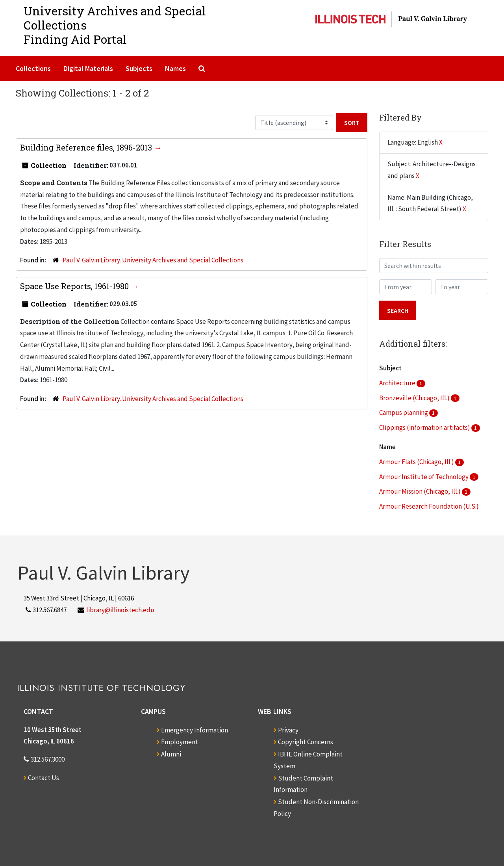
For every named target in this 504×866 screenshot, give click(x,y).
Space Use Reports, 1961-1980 (75, 286)
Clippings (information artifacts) (425, 427)
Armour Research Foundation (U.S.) (429, 506)
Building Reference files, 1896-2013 (87, 147)
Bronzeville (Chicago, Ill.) (415, 398)
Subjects (139, 68)
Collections (33, 68)
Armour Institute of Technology (424, 477)
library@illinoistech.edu (120, 610)
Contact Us (44, 778)
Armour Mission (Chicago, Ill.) (421, 491)
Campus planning (404, 413)
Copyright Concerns (306, 742)
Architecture (398, 383)
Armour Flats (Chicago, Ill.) (417, 462)
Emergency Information (195, 730)
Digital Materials (88, 68)
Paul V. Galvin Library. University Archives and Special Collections (153, 260)
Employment (180, 742)
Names (175, 68)
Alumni (171, 754)
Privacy (288, 730)
